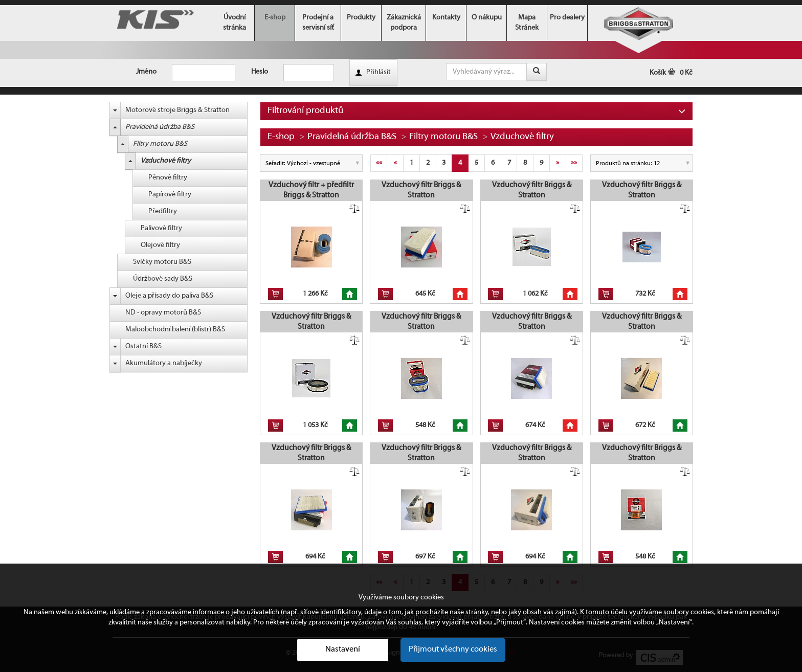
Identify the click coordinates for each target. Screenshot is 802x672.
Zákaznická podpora (404, 23)
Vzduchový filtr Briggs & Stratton (421, 190)
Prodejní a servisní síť (318, 23)
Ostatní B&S (143, 346)
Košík (671, 73)
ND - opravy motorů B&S (163, 313)
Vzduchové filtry (166, 161)
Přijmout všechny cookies (453, 649)
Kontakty (446, 18)
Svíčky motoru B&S (162, 262)
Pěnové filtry (168, 178)
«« (379, 163)
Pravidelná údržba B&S (160, 127)
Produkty (361, 18)
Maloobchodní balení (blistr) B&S (175, 330)
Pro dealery (567, 18)
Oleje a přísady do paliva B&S (169, 296)
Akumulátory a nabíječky (164, 363)
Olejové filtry (160, 245)
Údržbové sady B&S (163, 279)
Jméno (146, 72)
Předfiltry (163, 211)
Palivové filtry (161, 228)
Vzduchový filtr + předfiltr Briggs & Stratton (311, 190)
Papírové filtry (170, 195)
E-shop (275, 18)
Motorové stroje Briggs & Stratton (177, 110)
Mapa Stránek (527, 23)
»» (574, 163)
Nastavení (343, 649)
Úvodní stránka (235, 23)
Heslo (260, 72)
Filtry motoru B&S (160, 144)
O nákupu (487, 18)
